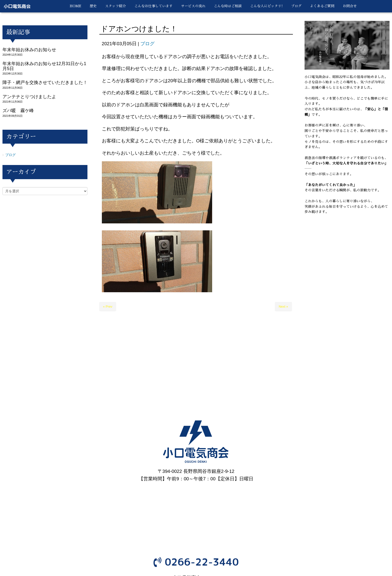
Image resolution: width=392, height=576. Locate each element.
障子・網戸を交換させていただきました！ (45, 82)
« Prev (108, 307)
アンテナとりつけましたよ (29, 97)
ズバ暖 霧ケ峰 (18, 111)
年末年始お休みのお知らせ (29, 50)
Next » (283, 307)
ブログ (147, 44)
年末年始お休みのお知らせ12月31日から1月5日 (44, 66)
